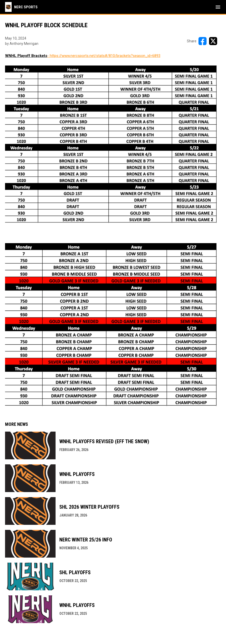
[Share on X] (213, 41)
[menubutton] (218, 7)
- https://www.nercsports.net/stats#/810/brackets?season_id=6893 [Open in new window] (104, 56)
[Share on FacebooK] (203, 41)
